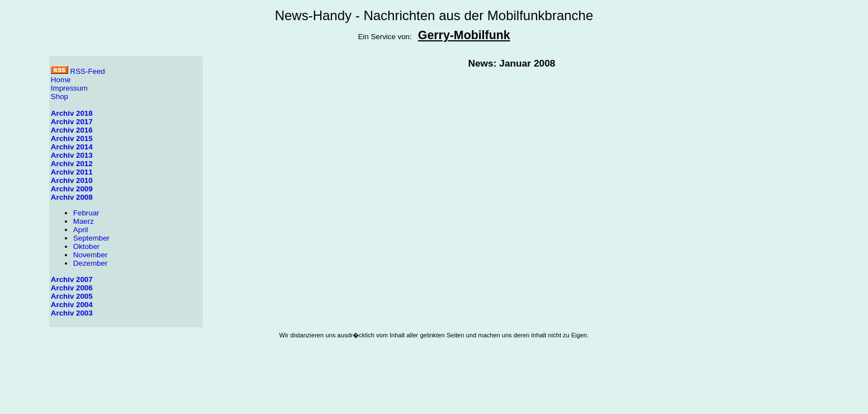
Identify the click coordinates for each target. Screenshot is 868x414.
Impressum (69, 88)
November (90, 255)
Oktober (86, 246)
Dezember (90, 263)
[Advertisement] (434, 384)
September (91, 238)
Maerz (84, 221)
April (81, 230)
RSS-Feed (78, 71)
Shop (60, 97)
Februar (86, 213)
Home (61, 80)
